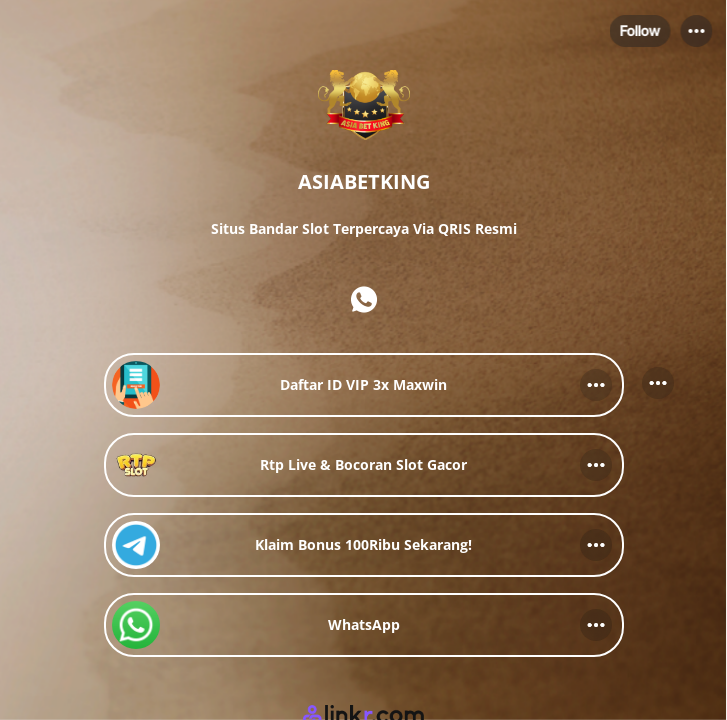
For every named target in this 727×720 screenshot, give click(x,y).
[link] (364, 385)
